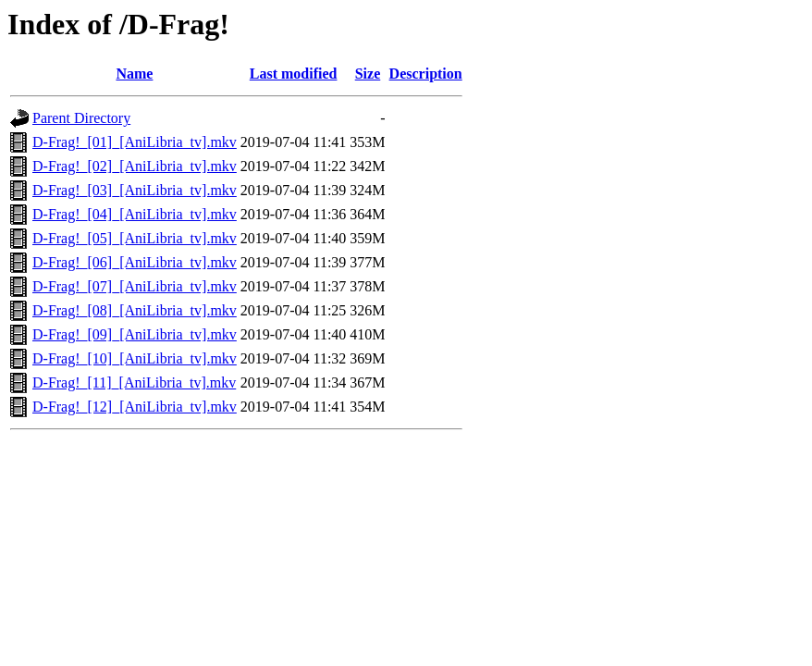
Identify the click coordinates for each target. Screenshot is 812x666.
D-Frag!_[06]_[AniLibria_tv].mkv (135, 262)
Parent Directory (81, 118)
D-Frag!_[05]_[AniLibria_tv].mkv (135, 238)
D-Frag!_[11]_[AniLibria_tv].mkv (134, 382)
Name (134, 74)
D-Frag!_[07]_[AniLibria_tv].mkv (135, 286)
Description (426, 74)
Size (368, 74)
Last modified (294, 74)
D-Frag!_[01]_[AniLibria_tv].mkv (135, 142)
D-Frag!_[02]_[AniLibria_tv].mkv (135, 166)
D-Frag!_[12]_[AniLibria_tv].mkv (135, 407)
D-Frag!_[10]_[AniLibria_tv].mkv (135, 358)
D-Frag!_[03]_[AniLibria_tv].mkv (135, 190)
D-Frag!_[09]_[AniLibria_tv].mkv (135, 334)
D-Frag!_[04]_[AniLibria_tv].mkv (135, 214)
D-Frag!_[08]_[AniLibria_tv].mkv (135, 310)
